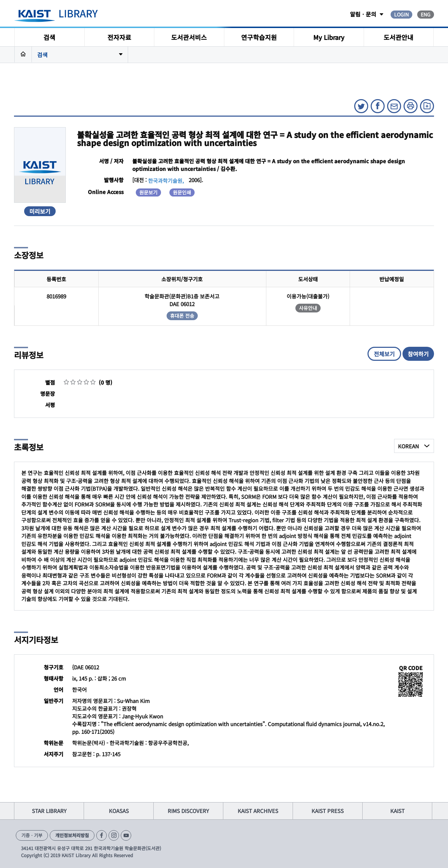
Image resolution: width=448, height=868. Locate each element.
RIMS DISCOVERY (188, 811)
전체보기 (384, 354)
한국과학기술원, (166, 181)
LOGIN (401, 14)
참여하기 (418, 354)
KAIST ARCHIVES (258, 811)
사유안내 (308, 308)
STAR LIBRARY (49, 811)
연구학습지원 (259, 37)
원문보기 (148, 192)
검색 (49, 37)
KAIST (397, 811)
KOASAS (119, 811)
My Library (329, 37)
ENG (426, 14)
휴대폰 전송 (182, 316)
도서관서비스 (189, 37)
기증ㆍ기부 (32, 835)
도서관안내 (398, 37)
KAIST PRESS (328, 811)
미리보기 (40, 211)
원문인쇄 (182, 192)
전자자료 (119, 37)
